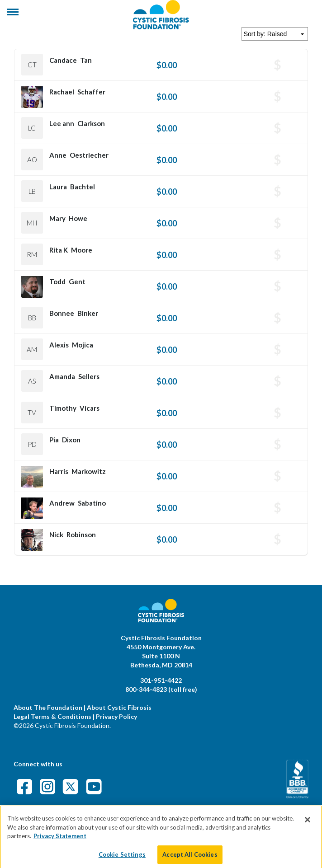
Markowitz (89, 471)
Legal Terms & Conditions (52, 716)
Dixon (71, 440)
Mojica (83, 345)
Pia (54, 440)
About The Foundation (48, 707)
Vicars (90, 408)
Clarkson (91, 123)
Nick (56, 535)
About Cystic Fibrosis (119, 707)
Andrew (62, 503)
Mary (57, 218)
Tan (86, 60)
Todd (57, 282)
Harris (59, 471)
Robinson (81, 535)
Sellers (89, 376)
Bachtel (83, 187)
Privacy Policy (116, 716)
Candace (63, 60)
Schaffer (91, 92)
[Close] (308, 827)
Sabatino (92, 503)
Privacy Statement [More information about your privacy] (60, 844)
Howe (78, 218)
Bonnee (62, 313)
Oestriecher (89, 155)
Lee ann (62, 123)
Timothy (63, 408)
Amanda (62, 376)
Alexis (59, 345)
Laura (58, 187)
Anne (58, 155)
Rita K (59, 250)
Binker (88, 313)
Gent (77, 282)
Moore (82, 250)
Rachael (62, 92)
